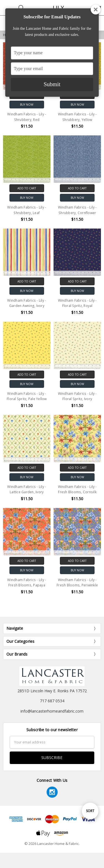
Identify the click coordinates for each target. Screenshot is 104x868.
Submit (52, 84)
